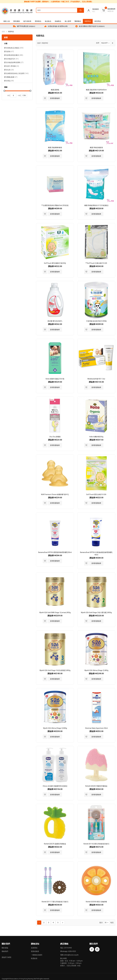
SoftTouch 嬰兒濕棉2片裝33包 (55, 263)
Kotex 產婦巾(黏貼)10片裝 (55, 379)
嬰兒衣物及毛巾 (11, 59)
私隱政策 (34, 958)
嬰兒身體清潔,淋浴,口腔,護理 (16, 74)
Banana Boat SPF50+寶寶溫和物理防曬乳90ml (55, 552)
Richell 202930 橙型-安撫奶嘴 (96, 902)
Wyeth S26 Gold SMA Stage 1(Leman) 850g (55, 612)
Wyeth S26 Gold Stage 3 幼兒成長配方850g (55, 670)
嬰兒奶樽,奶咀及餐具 (14, 55)
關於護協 (5, 948)
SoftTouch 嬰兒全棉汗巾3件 (96, 494)
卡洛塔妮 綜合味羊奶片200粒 (96, 321)
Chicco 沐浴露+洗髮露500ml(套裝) (55, 786)
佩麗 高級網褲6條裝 (55, 148)
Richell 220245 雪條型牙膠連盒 (96, 786)
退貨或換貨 (35, 951)
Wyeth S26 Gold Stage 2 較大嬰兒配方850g (96, 612)
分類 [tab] (6, 44)
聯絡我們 (5, 951)
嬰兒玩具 (9, 70)
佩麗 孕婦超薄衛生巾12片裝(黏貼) (96, 205)
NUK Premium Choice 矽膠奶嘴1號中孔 (55, 494)
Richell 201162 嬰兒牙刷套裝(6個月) (96, 844)
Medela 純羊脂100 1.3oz (96, 379)
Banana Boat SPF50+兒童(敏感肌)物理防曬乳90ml (96, 554)
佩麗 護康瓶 (55, 90)
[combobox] (60, 10)
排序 (98, 43)
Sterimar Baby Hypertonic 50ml (96, 728)
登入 (94, 11)
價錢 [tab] (6, 87)
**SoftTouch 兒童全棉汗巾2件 (96, 263)
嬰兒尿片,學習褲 (12, 66)
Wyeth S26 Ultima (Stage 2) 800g (96, 670)
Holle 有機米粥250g (96, 437)
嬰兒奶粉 (9, 52)
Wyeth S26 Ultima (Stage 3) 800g (55, 728)
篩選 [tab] (6, 38)
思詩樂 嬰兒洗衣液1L (55, 321)
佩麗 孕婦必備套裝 (96, 148)
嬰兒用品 (9, 81)
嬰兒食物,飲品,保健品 (14, 48)
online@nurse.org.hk (71, 955)
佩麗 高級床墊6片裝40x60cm (96, 90)
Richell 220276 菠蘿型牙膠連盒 (55, 844)
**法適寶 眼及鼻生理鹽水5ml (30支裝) (55, 205)
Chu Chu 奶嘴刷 (55, 437)
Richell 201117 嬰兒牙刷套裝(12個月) (55, 902)
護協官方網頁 (7, 957)
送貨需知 (34, 948)
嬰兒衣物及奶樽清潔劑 (14, 63)
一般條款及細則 (37, 955)
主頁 (3, 32)
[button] (45, 98)
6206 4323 (72, 951)
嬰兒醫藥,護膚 (11, 77)
